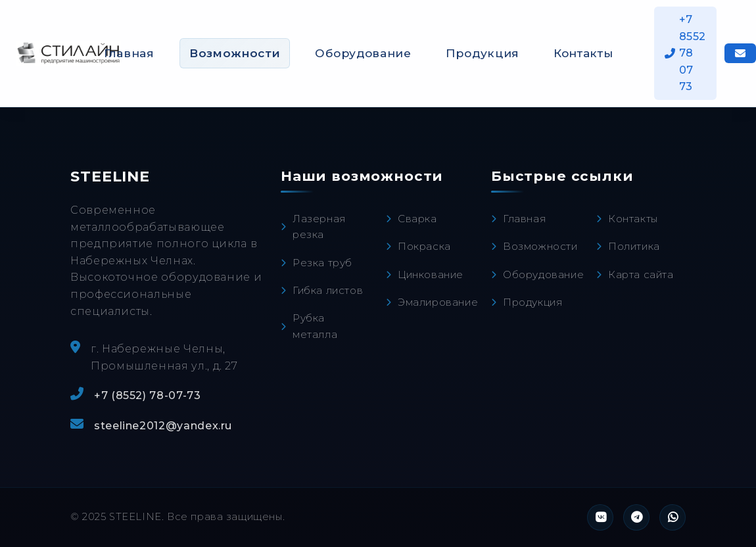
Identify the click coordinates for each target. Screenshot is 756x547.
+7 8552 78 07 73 (686, 53)
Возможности (235, 53)
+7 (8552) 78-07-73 (148, 395)
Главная (129, 53)
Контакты (583, 53)
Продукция (483, 53)
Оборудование (363, 53)
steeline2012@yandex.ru (163, 426)
